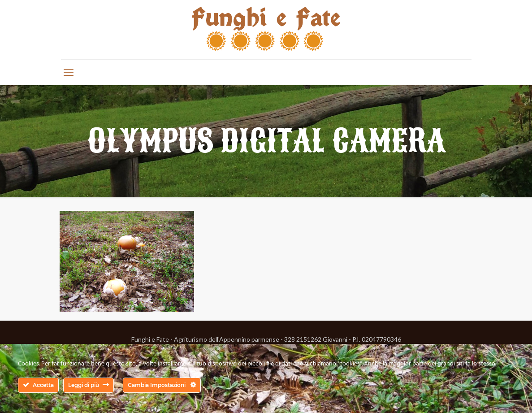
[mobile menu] (69, 72)
